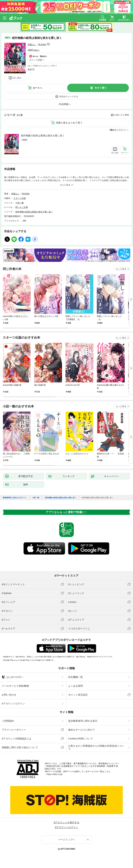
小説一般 (20, 203)
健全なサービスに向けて (82, 730)
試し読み (17, 78)
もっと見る (121, 269)
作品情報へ (65, 104)
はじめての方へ (13, 677)
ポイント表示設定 (78, 695)
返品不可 (31, 69)
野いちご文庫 (22, 207)
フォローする (48, 44)
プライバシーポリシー (14, 730)
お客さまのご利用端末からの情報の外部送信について (96, 747)
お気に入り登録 (122, 115)
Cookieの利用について (81, 739)
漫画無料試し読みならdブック (15, 498)
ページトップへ (66, 840)
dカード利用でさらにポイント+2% (41, 66)
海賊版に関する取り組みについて (20, 747)
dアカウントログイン (13, 704)
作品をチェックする (69, 97)
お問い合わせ (9, 695)
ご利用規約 (8, 721)
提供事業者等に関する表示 (83, 721)
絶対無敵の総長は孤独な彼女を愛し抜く (43, 136)
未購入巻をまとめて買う (69, 123)
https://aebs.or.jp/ (55, 774)
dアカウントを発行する (66, 822)
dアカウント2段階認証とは (16, 739)
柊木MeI (42, 45)
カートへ (38, 88)
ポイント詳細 (36, 60)
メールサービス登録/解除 (15, 686)
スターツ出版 (20, 198)
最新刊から (124, 130)
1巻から (113, 130)
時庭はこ (32, 45)
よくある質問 (76, 686)
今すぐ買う (101, 88)
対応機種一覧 (76, 677)
